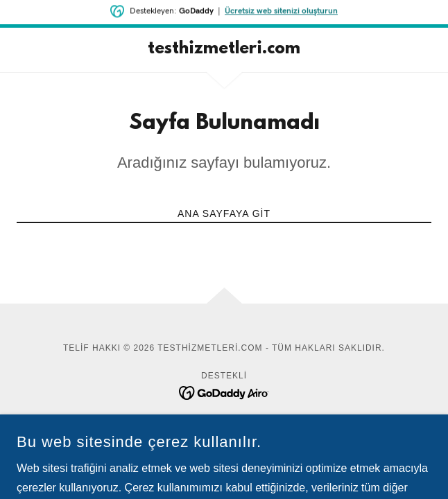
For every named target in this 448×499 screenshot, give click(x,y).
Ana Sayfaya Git (224, 213)
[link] (224, 50)
